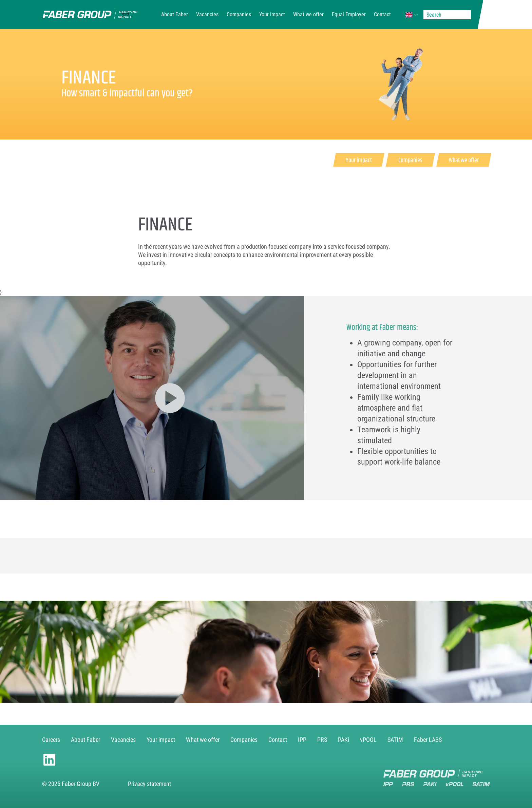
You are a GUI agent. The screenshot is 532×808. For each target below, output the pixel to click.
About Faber (175, 14)
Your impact (272, 14)
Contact (382, 14)
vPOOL (368, 740)
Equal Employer (349, 14)
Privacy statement (149, 784)
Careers (51, 740)
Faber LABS (428, 740)
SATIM (395, 740)
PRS (322, 740)
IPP (302, 740)
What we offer (308, 14)
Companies (239, 14)
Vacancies (207, 14)
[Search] (447, 15)
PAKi (344, 740)
